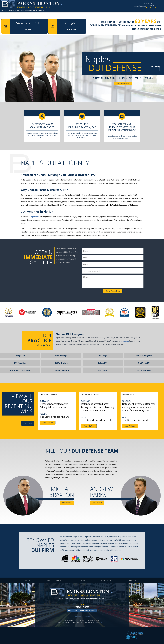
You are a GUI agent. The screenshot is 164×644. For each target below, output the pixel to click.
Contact (154, 15)
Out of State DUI (144, 370)
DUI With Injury (61, 363)
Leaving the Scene (61, 370)
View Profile (67, 503)
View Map (103, 623)
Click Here (28, 423)
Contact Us (132, 581)
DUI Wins (102, 15)
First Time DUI (144, 363)
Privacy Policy (106, 581)
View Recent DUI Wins (28, 26)
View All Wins (48, 423)
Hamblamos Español (82, 617)
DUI (86, 15)
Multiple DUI (103, 370)
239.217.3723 (135, 6)
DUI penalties (34, 217)
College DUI (20, 356)
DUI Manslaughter (144, 356)
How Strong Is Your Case (20, 370)
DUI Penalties (20, 363)
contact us (125, 341)
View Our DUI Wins (123, 84)
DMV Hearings (61, 356)
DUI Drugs (103, 356)
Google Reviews (129, 15)
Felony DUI (103, 363)
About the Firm (32, 15)
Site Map (83, 581)
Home (9, 15)
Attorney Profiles (64, 15)
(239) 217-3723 (82, 607)
